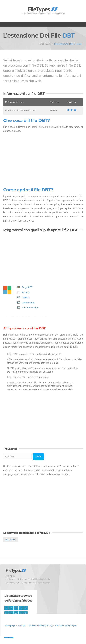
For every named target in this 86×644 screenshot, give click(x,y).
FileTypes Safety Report (66, 625)
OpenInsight (28, 303)
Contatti (22, 625)
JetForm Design (30, 308)
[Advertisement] (43, 160)
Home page (45, 44)
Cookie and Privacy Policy (40, 625)
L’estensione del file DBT (68, 44)
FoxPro (26, 292)
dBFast (26, 297)
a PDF (11, 540)
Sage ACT (27, 287)
